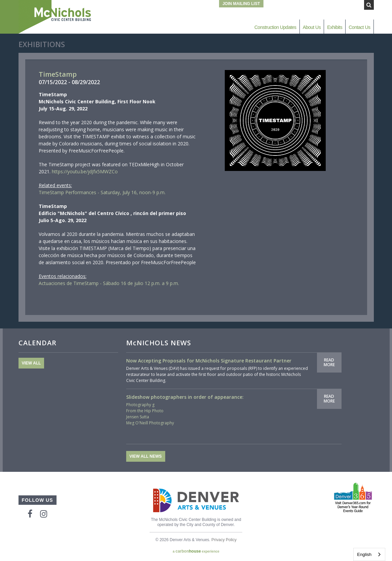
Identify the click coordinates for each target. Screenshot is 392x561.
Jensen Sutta (138, 417)
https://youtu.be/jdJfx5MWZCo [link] (85, 171)
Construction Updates (275, 27)
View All (31, 363)
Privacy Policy (224, 540)
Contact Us (359, 27)
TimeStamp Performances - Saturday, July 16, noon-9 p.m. (102, 192)
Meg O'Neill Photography (150, 423)
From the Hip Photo (145, 411)
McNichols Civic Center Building (56, 17)
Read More (329, 362)
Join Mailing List (241, 4)
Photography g (140, 405)
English (364, 554)
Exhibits (335, 27)
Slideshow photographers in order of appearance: (185, 397)
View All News (146, 456)
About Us (312, 27)
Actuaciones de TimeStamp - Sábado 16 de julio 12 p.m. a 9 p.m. (109, 283)
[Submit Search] (369, 5)
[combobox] (369, 554)
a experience (196, 551)
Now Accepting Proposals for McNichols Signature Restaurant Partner (209, 361)
